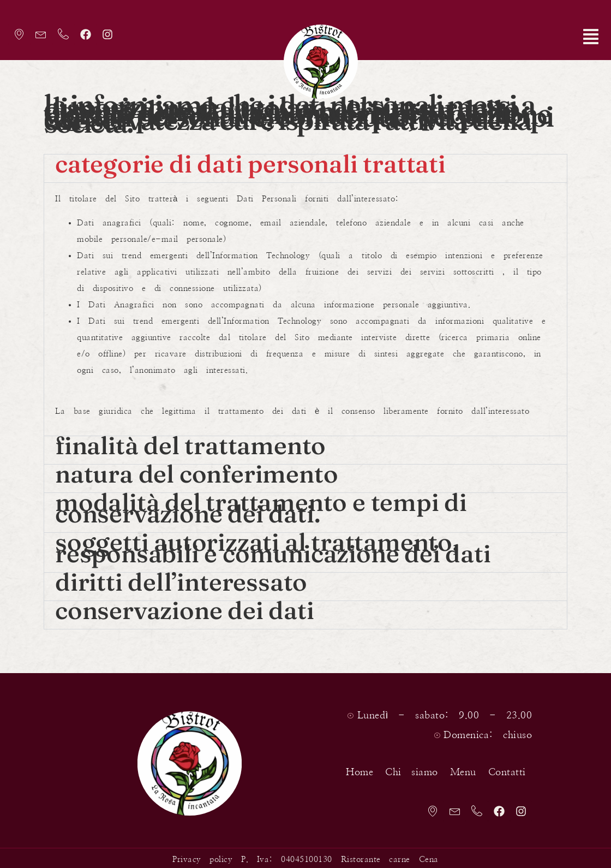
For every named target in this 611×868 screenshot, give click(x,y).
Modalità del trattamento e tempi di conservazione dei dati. (261, 506)
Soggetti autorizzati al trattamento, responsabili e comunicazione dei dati (273, 545)
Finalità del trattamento (190, 443)
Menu (455, 768)
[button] (535, 39)
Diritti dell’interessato (181, 579)
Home (351, 768)
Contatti (499, 768)
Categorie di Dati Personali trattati (250, 161)
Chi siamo (403, 768)
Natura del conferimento (196, 471)
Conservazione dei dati (185, 608)
